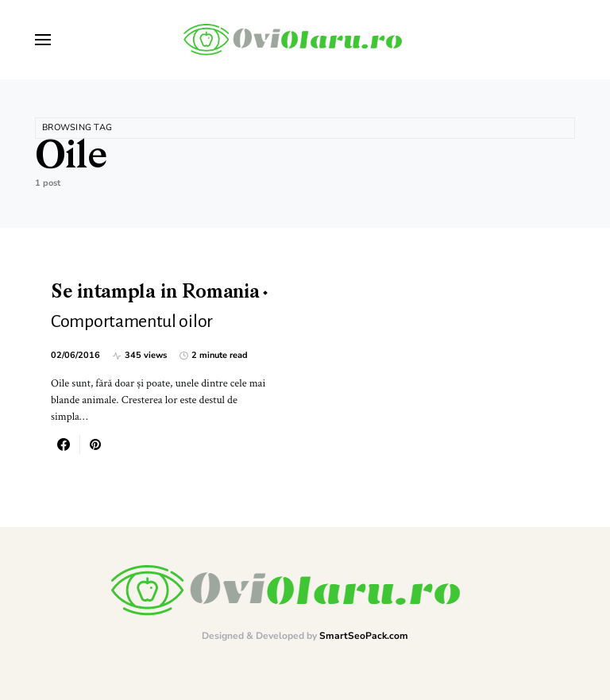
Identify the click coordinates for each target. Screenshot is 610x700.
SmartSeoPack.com (364, 636)
